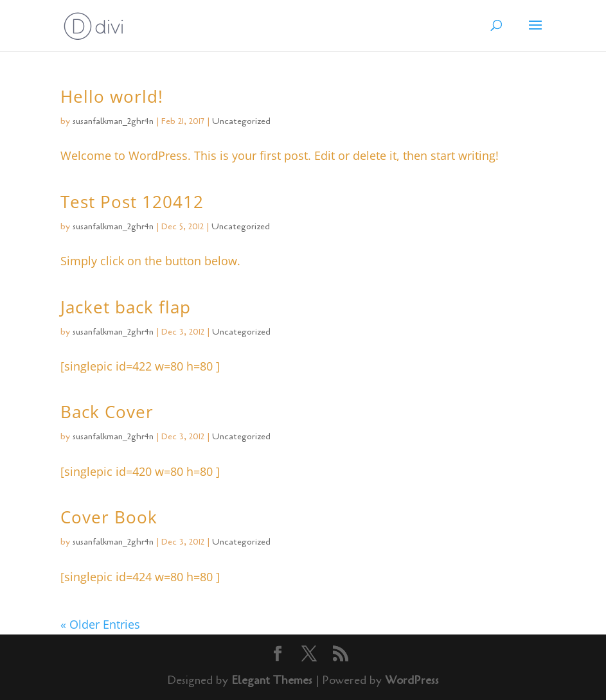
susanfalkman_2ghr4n (113, 121)
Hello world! (112, 96)
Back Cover (107, 412)
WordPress (412, 680)
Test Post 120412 (132, 202)
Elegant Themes (272, 680)
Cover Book (109, 517)
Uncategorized (241, 121)
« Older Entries (100, 624)
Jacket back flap (126, 307)
